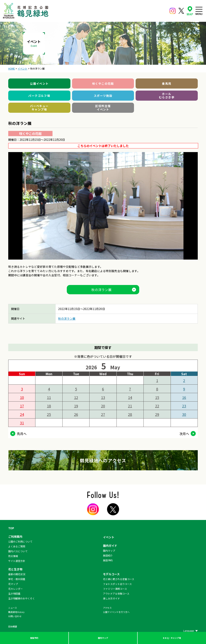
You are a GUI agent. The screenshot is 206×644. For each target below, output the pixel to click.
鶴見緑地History (16, 612)
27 (103, 414)
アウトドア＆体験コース (116, 593)
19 (76, 406)
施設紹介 (108, 555)
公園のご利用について (20, 541)
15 (157, 397)
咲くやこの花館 (103, 84)
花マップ (13, 584)
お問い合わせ (15, 616)
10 (22, 397)
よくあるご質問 (17, 546)
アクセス (107, 608)
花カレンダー (15, 589)
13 (103, 397)
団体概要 (13, 626)
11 (49, 397)
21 (130, 406)
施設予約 (34, 638)
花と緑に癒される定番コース (119, 579)
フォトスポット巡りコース (117, 584)
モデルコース (111, 574)
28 (130, 414)
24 (22, 414)
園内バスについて (18, 551)
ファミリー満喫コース (115, 589)
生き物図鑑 (14, 593)
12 (76, 397)
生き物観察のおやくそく (22, 598)
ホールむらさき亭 (167, 96)
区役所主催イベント (103, 108)
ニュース (13, 608)
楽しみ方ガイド (111, 598)
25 (49, 414)
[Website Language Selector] (191, 631)
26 (76, 414)
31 (22, 423)
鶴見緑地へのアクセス (103, 460)
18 (49, 406)
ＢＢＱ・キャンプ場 (172, 638)
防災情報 (13, 556)
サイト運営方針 (17, 561)
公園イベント (39, 84)
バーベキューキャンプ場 (39, 108)
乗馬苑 (167, 84)
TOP (11, 528)
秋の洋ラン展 (101, 290)
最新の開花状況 (17, 574)
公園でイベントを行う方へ (116, 612)
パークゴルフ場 (39, 96)
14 (130, 397)
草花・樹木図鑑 (17, 579)
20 (103, 406)
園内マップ (103, 638)
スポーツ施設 (103, 96)
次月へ (184, 434)
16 (184, 397)
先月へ (22, 434)
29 (157, 414)
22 (157, 406)
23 (184, 406)
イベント (109, 537)
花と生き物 (15, 569)
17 (22, 406)
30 (184, 414)
